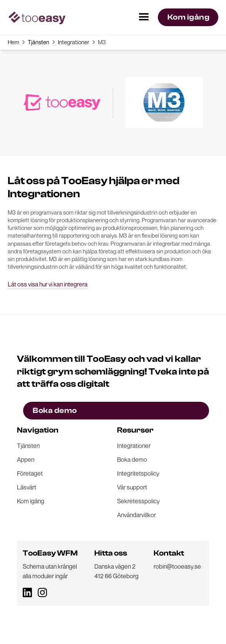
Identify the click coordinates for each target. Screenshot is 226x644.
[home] (37, 17)
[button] (144, 17)
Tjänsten (39, 42)
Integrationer (74, 42)
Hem (13, 42)
